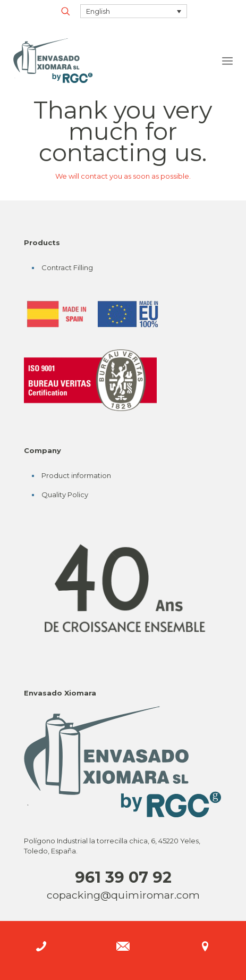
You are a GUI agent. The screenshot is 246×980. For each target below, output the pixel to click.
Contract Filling (67, 267)
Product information (76, 475)
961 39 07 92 (123, 877)
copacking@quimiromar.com (123, 895)
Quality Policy (65, 495)
